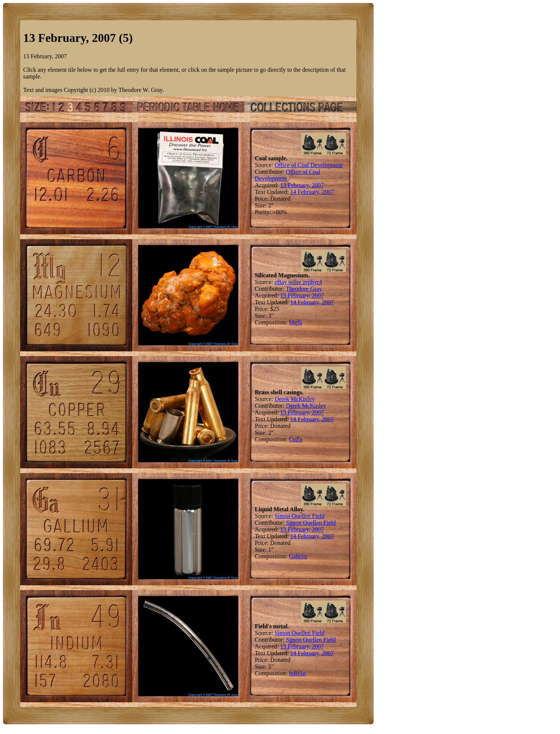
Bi (296, 673)
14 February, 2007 (312, 192)
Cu (292, 439)
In (298, 556)
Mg (293, 322)
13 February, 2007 (302, 185)
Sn (304, 556)
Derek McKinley (295, 399)
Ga (292, 556)
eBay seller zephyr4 (298, 282)
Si (299, 322)
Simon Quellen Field (299, 516)
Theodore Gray (304, 289)
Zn (299, 439)
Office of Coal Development (309, 165)
